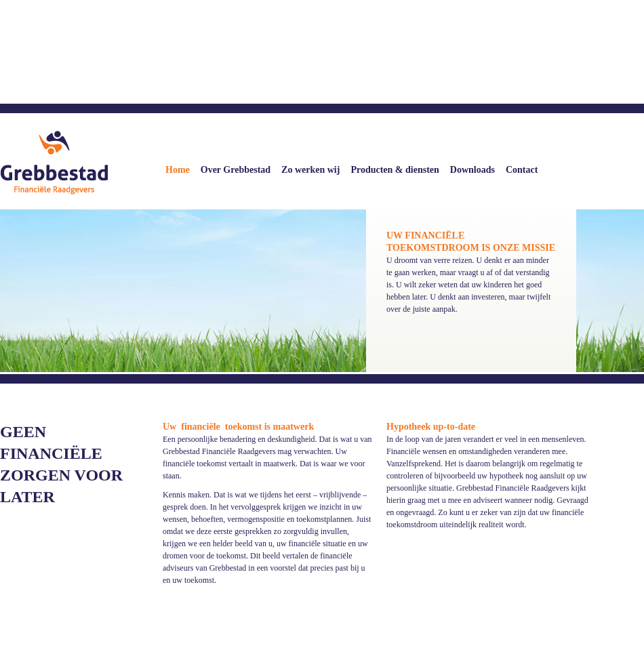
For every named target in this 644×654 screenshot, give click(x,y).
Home (178, 170)
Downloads (472, 170)
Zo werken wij (310, 170)
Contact (522, 170)
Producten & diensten (395, 170)
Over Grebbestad (236, 170)
